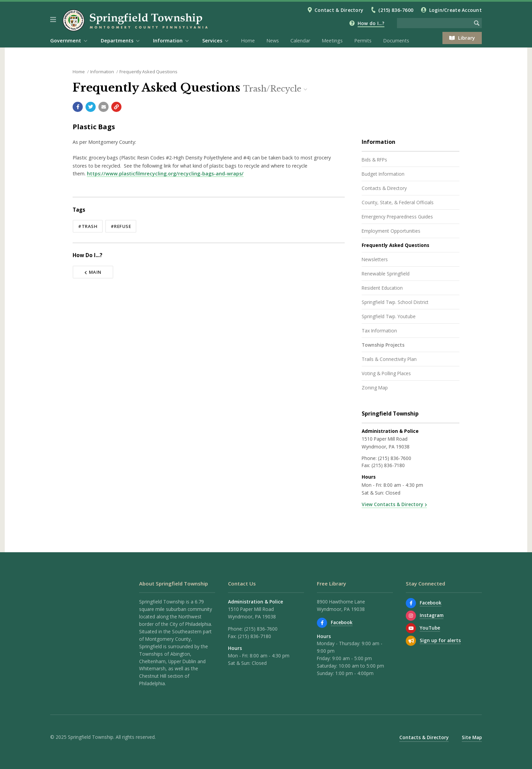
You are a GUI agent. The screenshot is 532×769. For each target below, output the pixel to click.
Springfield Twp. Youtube (389, 316)
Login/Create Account (455, 10)
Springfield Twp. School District (395, 302)
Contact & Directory (339, 10)
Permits (363, 41)
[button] (53, 20)
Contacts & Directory (384, 188)
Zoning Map (375, 388)
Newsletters (375, 259)
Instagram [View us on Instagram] (432, 615)
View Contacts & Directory (392, 504)
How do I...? (371, 23)
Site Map (472, 737)
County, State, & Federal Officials (398, 202)
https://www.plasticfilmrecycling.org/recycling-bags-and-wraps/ (165, 174)
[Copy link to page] (116, 107)
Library (462, 38)
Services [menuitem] (212, 41)
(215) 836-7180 (388, 465)
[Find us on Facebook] (322, 623)
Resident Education (382, 288)
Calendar (300, 41)
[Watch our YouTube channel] (411, 628)
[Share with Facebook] (78, 107)
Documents (396, 41)
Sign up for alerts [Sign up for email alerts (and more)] (440, 640)
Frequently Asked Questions (148, 72)
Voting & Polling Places (386, 373)
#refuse (121, 226)
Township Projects (383, 345)
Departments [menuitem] (117, 41)
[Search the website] (434, 23)
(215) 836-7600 (396, 10)
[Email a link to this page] (103, 107)
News (273, 41)
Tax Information (379, 331)
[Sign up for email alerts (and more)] (411, 641)
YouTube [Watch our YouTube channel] (430, 628)
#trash (88, 226)
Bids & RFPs (374, 160)
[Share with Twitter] (91, 107)
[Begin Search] (477, 23)
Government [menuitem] (66, 41)
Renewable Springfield (386, 274)
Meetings (332, 41)
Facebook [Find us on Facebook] (342, 622)
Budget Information (383, 174)
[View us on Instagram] (411, 616)
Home (248, 41)
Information (102, 72)
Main (93, 272)
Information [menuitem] (168, 41)
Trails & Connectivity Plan (389, 359)
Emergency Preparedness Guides (397, 217)
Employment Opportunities (391, 231)
